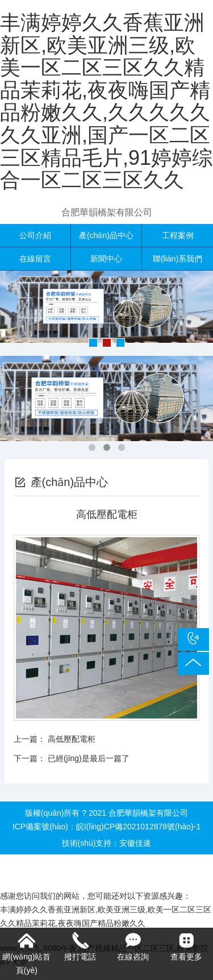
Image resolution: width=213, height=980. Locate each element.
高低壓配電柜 (72, 739)
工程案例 (178, 235)
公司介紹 (35, 235)
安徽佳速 (135, 843)
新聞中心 (106, 259)
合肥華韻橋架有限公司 (107, 212)
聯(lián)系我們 (177, 259)
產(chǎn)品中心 (106, 235)
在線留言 (35, 259)
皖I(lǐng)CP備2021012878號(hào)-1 (138, 827)
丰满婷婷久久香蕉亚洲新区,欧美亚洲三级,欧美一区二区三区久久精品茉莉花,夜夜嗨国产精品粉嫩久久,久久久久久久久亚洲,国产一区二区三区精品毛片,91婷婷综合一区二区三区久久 (106, 101)
